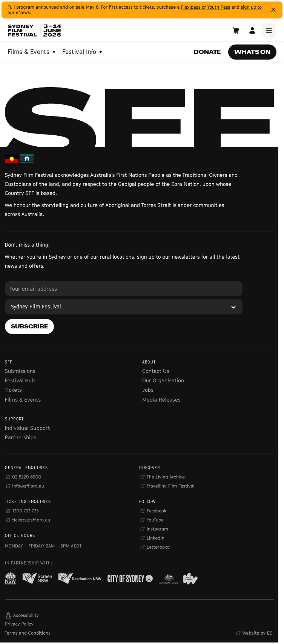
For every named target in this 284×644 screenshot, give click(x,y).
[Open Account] (252, 31)
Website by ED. (258, 633)
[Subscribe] (29, 327)
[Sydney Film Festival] (124, 307)
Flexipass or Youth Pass (206, 7)
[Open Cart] (236, 31)
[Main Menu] (269, 31)
